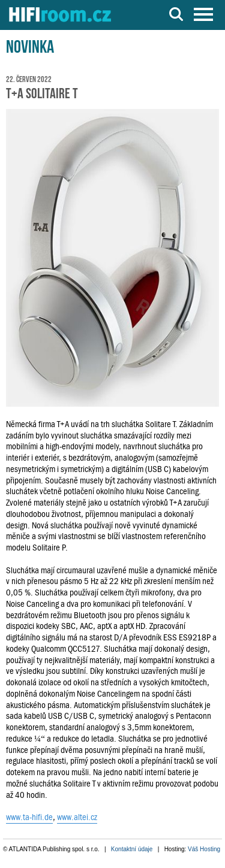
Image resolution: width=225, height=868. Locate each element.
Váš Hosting (204, 849)
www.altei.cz (77, 817)
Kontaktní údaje (132, 849)
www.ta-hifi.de (29, 817)
